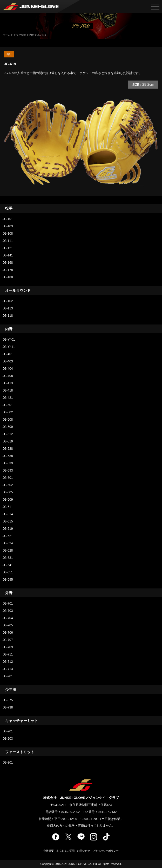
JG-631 (8, 558)
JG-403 (8, 361)
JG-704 (8, 618)
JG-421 (8, 398)
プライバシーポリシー (106, 851)
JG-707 (8, 640)
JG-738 (8, 707)
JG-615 (8, 521)
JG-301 (8, 763)
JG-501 (8, 405)
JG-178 (8, 270)
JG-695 (8, 580)
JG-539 (8, 463)
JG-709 (8, 647)
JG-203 (8, 739)
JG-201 (8, 731)
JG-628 (9, 551)
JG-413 (8, 383)
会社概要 (49, 851)
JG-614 (8, 514)
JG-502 (8, 412)
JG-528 (8, 449)
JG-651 (8, 572)
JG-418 (8, 390)
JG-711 (8, 654)
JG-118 (8, 316)
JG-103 (8, 226)
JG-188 (8, 277)
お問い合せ (84, 851)
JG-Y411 (9, 347)
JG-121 (8, 248)
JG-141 (8, 255)
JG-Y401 (9, 340)
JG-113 (8, 308)
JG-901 (8, 676)
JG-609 (8, 500)
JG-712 (8, 662)
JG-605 (8, 492)
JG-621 (8, 536)
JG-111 (8, 241)
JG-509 (8, 427)
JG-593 (8, 471)
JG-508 (8, 420)
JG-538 (8, 456)
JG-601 (8, 478)
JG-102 (8, 301)
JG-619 (8, 529)
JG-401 (8, 354)
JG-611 (8, 507)
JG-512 (8, 434)
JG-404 (8, 369)
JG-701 (8, 604)
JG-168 (8, 263)
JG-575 (8, 700)
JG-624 (8, 543)
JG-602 (8, 485)
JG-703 (8, 611)
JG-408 (8, 376)
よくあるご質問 (65, 851)
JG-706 (8, 633)
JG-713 (8, 669)
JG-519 (8, 441)
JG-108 (8, 234)
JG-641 (8, 565)
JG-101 (8, 219)
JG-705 (8, 625)
